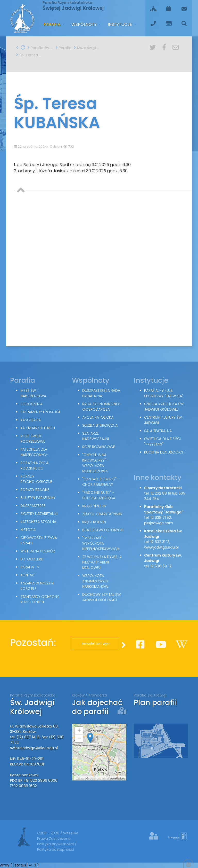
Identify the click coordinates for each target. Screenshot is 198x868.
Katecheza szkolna (38, 522)
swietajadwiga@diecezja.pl (34, 748)
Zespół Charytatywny (102, 514)
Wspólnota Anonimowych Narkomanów (96, 581)
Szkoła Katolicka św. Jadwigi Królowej (164, 407)
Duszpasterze (33, 506)
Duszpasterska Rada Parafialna (101, 393)
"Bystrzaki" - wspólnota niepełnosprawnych (101, 543)
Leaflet (80, 778)
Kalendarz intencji (38, 428)
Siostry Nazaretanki (39, 514)
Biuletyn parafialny (38, 498)
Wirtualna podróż (38, 551)
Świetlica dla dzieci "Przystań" (162, 441)
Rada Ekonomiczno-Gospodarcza (102, 407)
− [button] (79, 738)
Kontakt (28, 575)
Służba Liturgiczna (100, 425)
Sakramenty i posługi (40, 412)
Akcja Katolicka (98, 417)
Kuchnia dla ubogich (164, 452)
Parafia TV (30, 567)
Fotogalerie (32, 559)
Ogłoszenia (31, 404)
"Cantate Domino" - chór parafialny (101, 482)
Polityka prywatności (56, 844)
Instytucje (120, 24)
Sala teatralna (158, 431)
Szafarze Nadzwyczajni (96, 436)
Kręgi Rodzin (94, 522)
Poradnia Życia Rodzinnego (34, 466)
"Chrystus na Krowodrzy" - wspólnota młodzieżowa (95, 463)
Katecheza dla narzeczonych (34, 452)
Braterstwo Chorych (103, 530)
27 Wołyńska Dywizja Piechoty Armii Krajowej (102, 562)
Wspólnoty (85, 24)
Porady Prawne (35, 490)
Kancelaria (31, 420)
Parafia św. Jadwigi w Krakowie (40, 48)
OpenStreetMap (99, 778)
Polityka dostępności (56, 849)
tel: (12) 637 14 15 (25, 737)
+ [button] (79, 731)
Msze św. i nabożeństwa (33, 393)
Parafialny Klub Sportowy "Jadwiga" (164, 393)
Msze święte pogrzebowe (87, 48)
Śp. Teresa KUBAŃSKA (29, 55)
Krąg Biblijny (94, 506)
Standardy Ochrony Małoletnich (40, 599)
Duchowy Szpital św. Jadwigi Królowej (102, 597)
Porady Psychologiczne (36, 479)
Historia (28, 530)
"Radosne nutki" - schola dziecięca (99, 495)
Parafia (52, 24)
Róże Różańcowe (99, 447)
